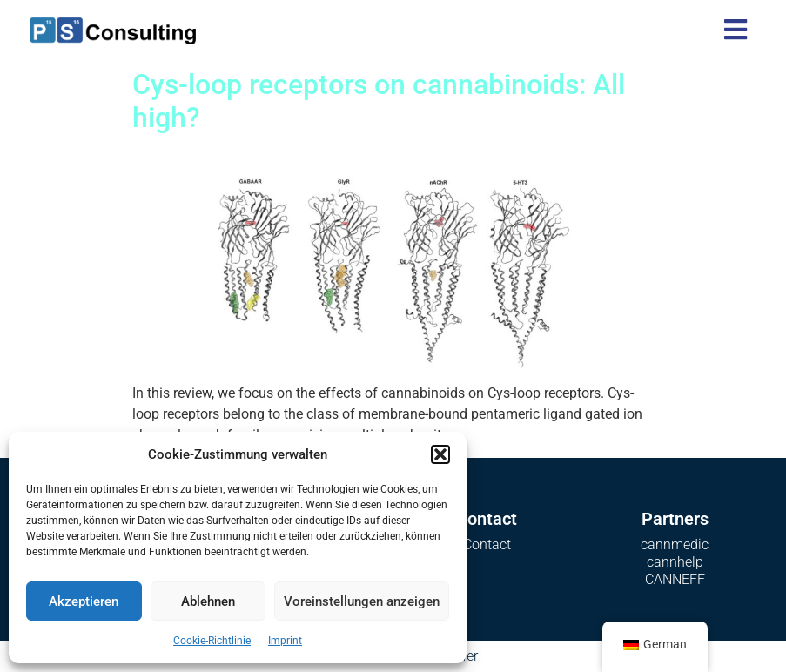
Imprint (285, 641)
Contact (487, 544)
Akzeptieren (84, 601)
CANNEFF (675, 579)
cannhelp (675, 562)
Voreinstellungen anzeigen (362, 601)
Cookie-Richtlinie (212, 641)
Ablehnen (208, 601)
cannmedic (675, 544)
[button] (440, 454)
